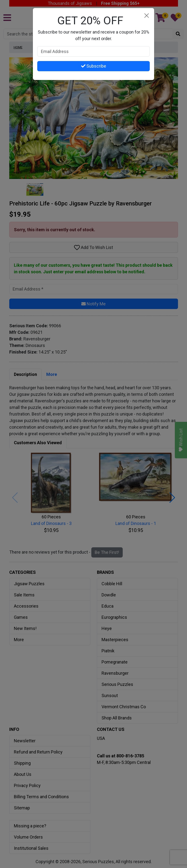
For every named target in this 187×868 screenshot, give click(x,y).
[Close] (146, 16)
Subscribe (94, 66)
